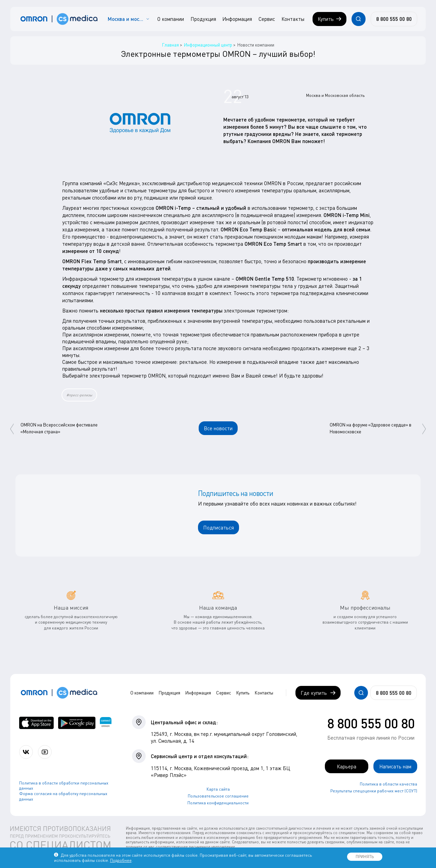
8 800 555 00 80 (371, 723)
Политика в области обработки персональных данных (64, 786)
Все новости (218, 428)
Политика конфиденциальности (218, 803)
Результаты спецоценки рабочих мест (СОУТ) (374, 791)
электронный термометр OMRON (128, 375)
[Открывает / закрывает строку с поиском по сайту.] (358, 19)
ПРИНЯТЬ (365, 857)
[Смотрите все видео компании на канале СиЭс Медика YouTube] (45, 752)
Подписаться (219, 527)
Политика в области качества (388, 784)
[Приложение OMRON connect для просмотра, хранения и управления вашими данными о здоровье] (106, 723)
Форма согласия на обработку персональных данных (63, 796)
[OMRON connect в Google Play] (77, 723)
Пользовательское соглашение (218, 796)
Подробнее (121, 860)
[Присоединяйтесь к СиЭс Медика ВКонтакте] (26, 752)
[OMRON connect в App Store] (37, 723)
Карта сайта (218, 789)
